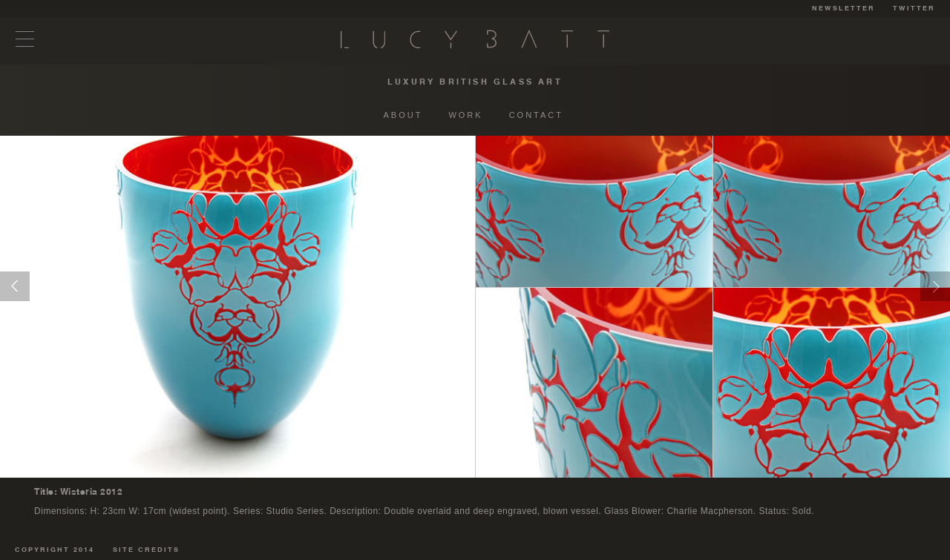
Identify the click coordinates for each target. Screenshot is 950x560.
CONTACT (536, 115)
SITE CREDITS (146, 550)
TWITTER (914, 9)
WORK (465, 115)
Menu (25, 39)
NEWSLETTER (843, 9)
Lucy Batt (475, 39)
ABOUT (403, 115)
